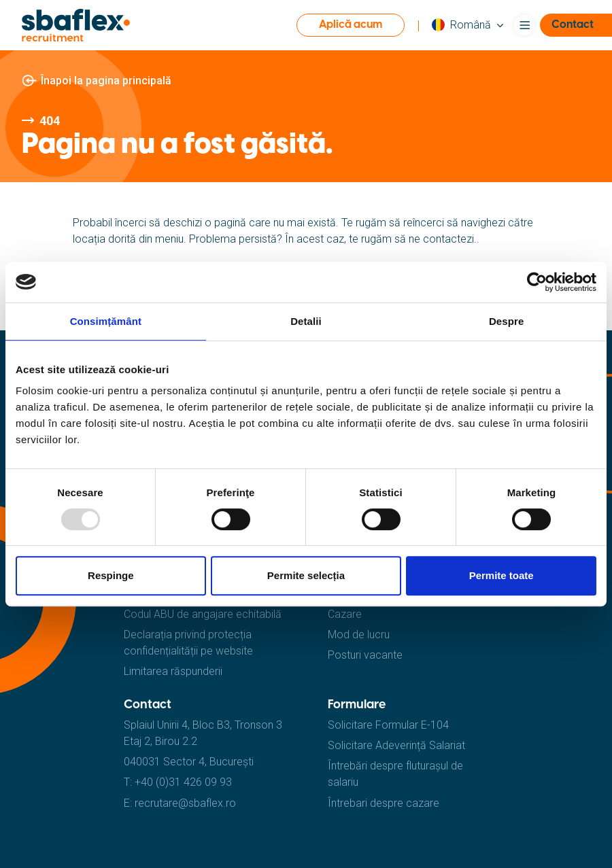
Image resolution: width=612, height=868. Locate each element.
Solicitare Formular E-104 (388, 725)
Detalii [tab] (306, 321)
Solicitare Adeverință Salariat (396, 745)
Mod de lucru (359, 635)
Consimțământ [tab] (106, 321)
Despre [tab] (506, 321)
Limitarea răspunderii (173, 671)
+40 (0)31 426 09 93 (183, 782)
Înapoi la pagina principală (106, 81)
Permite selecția (306, 575)
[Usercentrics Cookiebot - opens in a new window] (537, 282)
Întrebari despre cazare (384, 803)
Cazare (345, 614)
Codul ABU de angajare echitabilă (203, 614)
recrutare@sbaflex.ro (185, 803)
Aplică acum (351, 25)
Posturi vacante (365, 655)
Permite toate (502, 575)
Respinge (111, 575)
